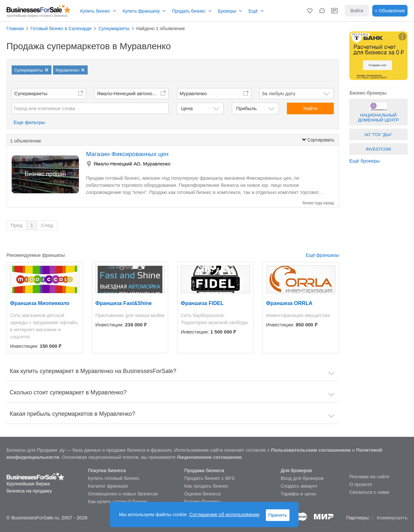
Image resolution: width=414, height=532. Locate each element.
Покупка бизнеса (107, 470)
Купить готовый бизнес (114, 478)
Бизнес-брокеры (203, 501)
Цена (187, 108)
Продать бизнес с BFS (210, 478)
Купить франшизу (141, 11)
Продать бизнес (189, 11)
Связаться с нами (369, 492)
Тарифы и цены (298, 494)
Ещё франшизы (322, 255)
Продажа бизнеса (204, 470)
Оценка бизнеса (202, 494)
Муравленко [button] (193, 93)
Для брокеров (296, 470)
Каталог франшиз (108, 486)
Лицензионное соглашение (209, 457)
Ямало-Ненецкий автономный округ (133, 93)
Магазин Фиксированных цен (127, 154)
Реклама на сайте (369, 476)
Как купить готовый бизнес (118, 501)
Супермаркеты (31, 93)
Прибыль (246, 108)
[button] (310, 11)
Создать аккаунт (299, 486)
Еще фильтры (29, 122)
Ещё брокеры (365, 161)
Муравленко (157, 164)
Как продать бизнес (206, 486)
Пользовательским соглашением (311, 450)
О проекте (361, 484)
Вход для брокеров (302, 478)
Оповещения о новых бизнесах (123, 494)
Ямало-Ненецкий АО (117, 164)
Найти (310, 108)
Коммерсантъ (392, 518)
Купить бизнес (95, 11)
